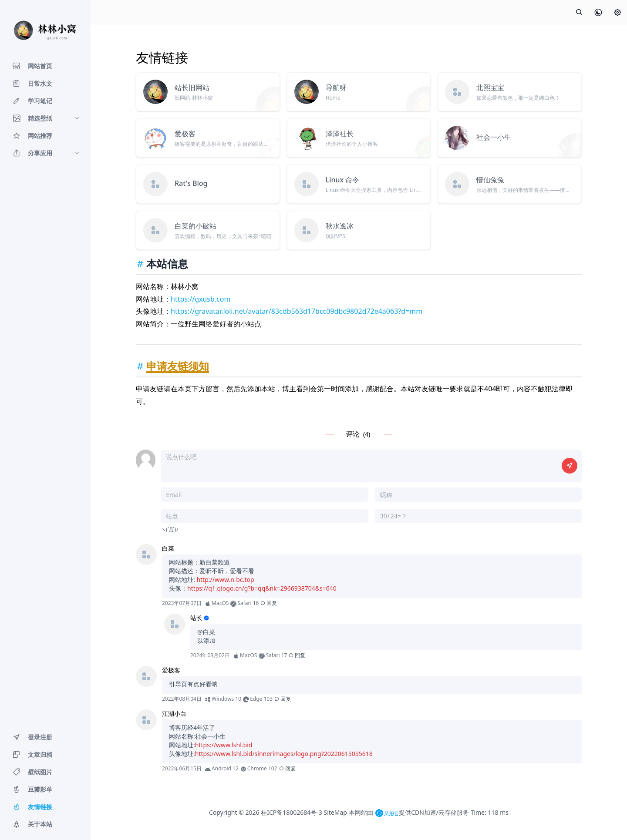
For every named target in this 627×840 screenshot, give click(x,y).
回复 (269, 603)
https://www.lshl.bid (224, 745)
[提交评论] (570, 466)
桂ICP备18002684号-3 (292, 812)
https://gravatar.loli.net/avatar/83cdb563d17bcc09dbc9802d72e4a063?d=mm (297, 311)
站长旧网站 (192, 87)
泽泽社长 (340, 134)
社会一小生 (494, 137)
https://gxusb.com (201, 299)
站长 (196, 618)
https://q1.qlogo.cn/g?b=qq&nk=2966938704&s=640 (262, 588)
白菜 (168, 548)
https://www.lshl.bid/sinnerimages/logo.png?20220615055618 (284, 754)
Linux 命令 (343, 180)
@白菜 (206, 632)
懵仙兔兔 (490, 180)
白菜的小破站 (196, 226)
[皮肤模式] (598, 13)
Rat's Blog (191, 183)
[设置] (617, 13)
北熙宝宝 (490, 87)
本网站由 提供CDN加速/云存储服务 (409, 812)
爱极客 (185, 134)
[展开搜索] (579, 13)
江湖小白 (174, 714)
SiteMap (335, 812)
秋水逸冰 (340, 226)
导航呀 (336, 87)
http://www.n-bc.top (225, 580)
